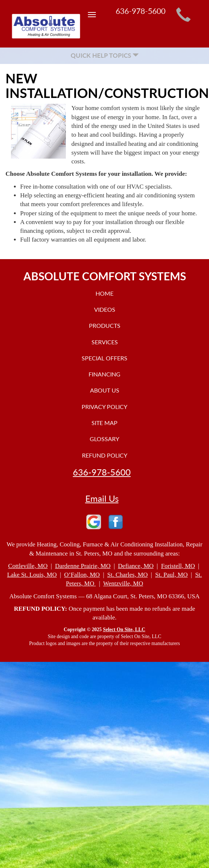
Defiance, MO (136, 566)
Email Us (102, 499)
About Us (105, 390)
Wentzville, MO (123, 583)
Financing (104, 374)
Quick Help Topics (105, 55)
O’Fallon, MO (82, 575)
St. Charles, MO (128, 575)
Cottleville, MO (28, 566)
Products (105, 325)
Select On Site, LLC (124, 630)
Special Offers (104, 358)
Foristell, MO (178, 566)
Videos (105, 309)
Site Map (104, 423)
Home (104, 293)
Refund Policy (105, 455)
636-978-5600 (102, 472)
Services (105, 342)
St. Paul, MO (171, 575)
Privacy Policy (104, 407)
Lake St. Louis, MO (32, 575)
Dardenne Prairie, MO (83, 566)
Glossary (104, 439)
